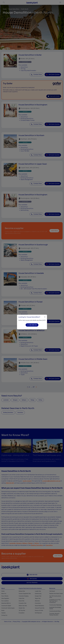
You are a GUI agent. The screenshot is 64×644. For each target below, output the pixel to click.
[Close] (45, 317)
